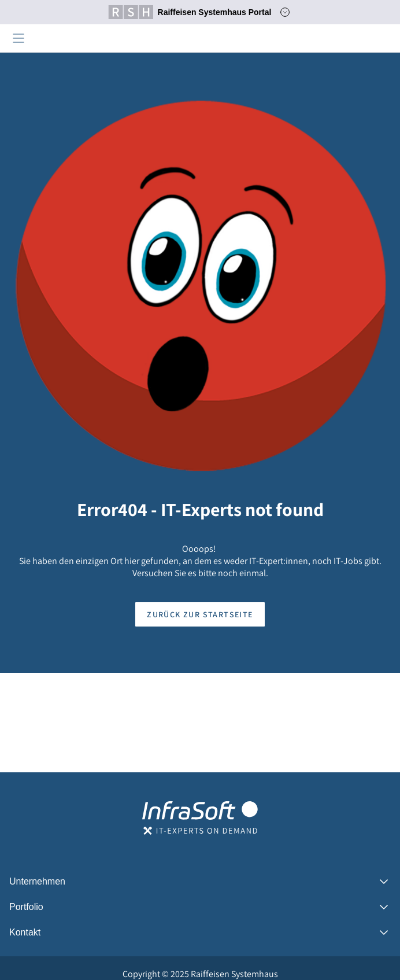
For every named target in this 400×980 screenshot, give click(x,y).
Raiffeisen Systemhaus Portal (190, 12)
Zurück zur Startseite (200, 614)
